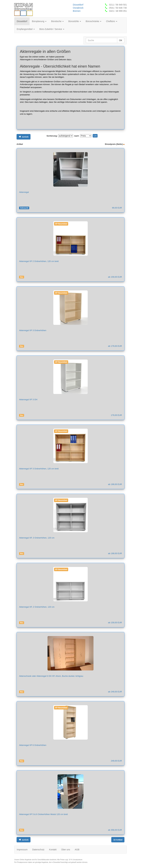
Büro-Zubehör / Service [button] (52, 29)
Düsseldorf (78, 5)
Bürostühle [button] (75, 21)
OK (121, 40)
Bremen (77, 11)
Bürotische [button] (57, 21)
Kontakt (53, 850)
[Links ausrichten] (24, 137)
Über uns (66, 850)
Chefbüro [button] (112, 21)
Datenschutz (38, 850)
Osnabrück (78, 8)
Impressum (22, 850)
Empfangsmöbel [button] (26, 29)
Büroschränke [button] (93, 21)
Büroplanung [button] (39, 21)
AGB (77, 850)
